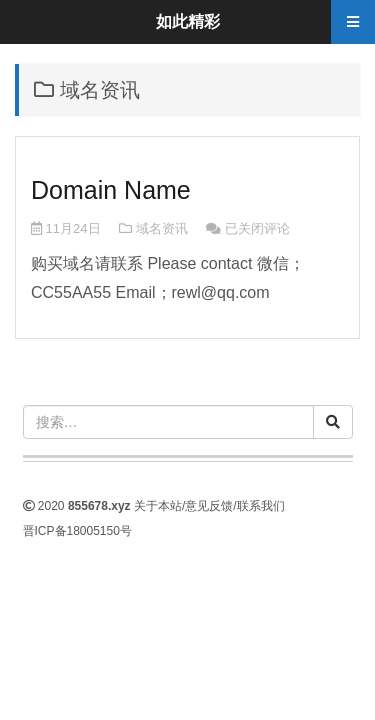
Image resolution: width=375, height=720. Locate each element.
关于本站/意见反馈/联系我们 (209, 506)
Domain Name (111, 190)
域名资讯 (162, 228)
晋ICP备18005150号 (77, 531)
